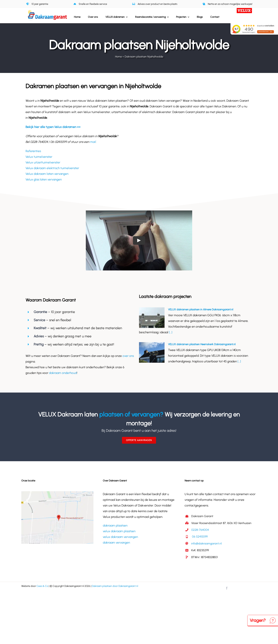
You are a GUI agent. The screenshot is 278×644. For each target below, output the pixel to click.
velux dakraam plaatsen (119, 531)
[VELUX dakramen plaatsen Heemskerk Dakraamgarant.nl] (152, 352)
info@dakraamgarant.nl (206, 543)
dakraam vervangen (116, 542)
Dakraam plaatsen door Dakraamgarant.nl (115, 586)
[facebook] (227, 588)
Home (118, 57)
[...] (170, 332)
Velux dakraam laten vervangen (47, 174)
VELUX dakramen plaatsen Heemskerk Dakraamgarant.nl (202, 344)
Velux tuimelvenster (39, 157)
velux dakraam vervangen (120, 537)
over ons (128, 356)
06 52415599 (199, 537)
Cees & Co (42, 586)
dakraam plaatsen (115, 525)
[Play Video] (139, 240)
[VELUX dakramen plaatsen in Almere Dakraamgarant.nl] (152, 318)
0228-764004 (200, 530)
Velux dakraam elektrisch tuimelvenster (52, 168)
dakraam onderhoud (63, 373)
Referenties (33, 151)
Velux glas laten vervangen (44, 179)
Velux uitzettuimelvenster (43, 162)
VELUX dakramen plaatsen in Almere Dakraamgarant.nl (201, 309)
